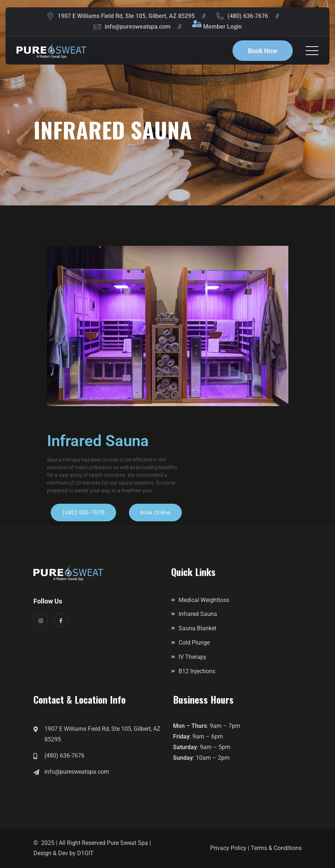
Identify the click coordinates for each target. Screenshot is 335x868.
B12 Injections (197, 671)
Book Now (263, 51)
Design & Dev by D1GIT (64, 853)
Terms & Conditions (276, 848)
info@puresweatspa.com (138, 27)
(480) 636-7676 (248, 16)
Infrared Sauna (198, 614)
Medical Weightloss (204, 600)
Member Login (222, 27)
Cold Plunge (194, 643)
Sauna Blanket (197, 628)
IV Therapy (192, 657)
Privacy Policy (228, 848)
